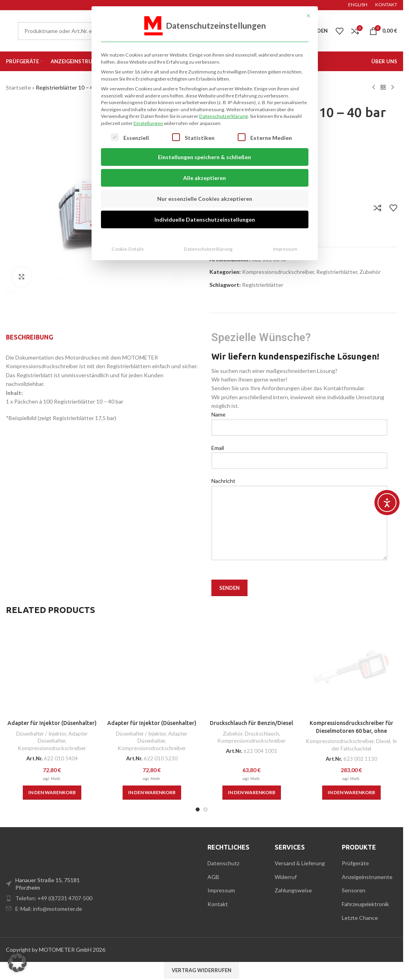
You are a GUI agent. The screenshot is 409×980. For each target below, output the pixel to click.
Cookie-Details (128, 234)
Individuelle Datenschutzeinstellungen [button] (205, 205)
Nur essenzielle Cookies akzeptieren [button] (205, 184)
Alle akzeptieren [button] (204, 163)
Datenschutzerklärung (224, 101)
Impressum (285, 234)
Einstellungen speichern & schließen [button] (204, 142)
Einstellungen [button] (148, 108)
